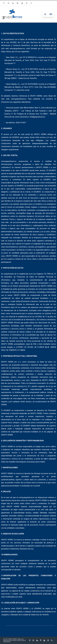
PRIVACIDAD (7, 642)
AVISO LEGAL (21, 640)
